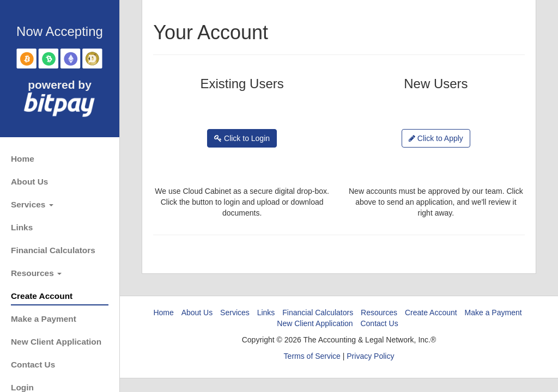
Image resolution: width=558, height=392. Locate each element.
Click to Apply (436, 138)
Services (32, 204)
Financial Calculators (53, 250)
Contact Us (33, 365)
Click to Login (242, 138)
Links (22, 227)
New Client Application (56, 342)
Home (23, 159)
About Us (29, 182)
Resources (36, 273)
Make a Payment (44, 319)
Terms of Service (312, 356)
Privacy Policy (370, 356)
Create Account (42, 296)
